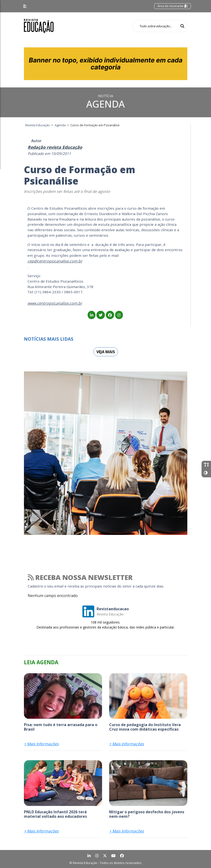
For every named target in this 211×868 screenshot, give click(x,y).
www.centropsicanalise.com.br (55, 303)
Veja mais (106, 352)
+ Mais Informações (41, 744)
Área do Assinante (173, 6)
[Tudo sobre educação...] (155, 26)
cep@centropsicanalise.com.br (55, 261)
